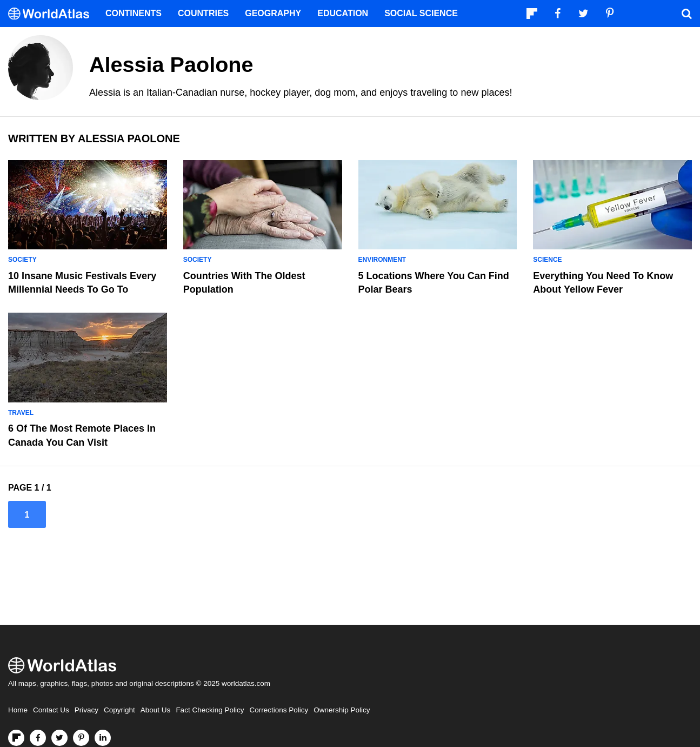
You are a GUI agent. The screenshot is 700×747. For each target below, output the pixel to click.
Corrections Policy (279, 710)
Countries (203, 13)
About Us (156, 710)
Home (18, 710)
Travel (21, 413)
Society (22, 260)
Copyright (119, 710)
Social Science (421, 13)
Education (343, 13)
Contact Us (51, 710)
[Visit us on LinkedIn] (103, 738)
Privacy (86, 710)
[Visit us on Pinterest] (81, 738)
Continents (134, 13)
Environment (382, 260)
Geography (273, 13)
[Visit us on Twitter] (59, 738)
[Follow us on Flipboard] (16, 738)
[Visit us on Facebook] (38, 738)
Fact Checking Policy (210, 710)
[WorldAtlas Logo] (53, 14)
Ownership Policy (342, 710)
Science (547, 260)
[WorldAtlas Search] (686, 14)
